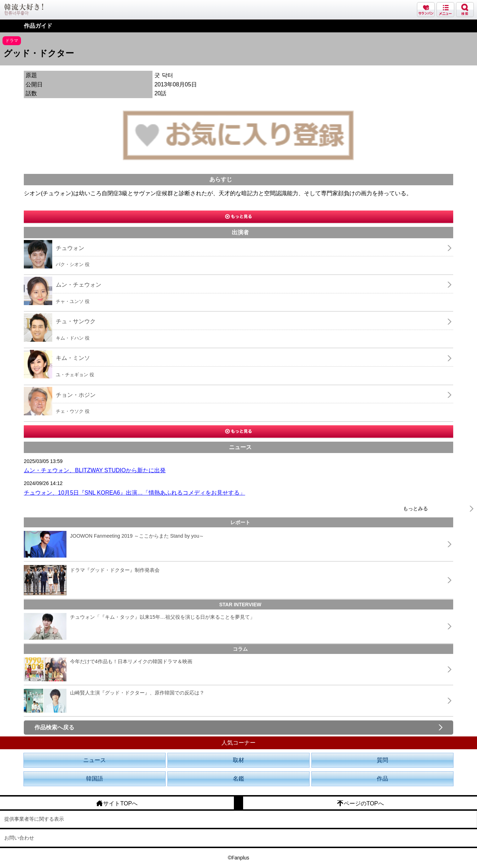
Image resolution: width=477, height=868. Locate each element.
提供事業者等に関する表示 (34, 819)
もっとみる (416, 508)
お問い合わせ (19, 838)
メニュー (445, 10)
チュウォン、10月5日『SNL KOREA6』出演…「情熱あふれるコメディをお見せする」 (135, 493)
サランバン (426, 10)
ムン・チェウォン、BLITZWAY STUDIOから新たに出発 (95, 470)
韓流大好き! (24, 9)
